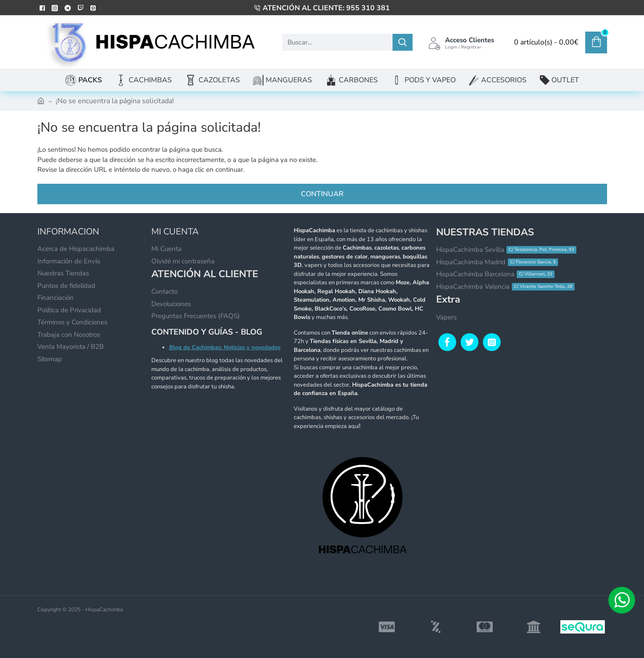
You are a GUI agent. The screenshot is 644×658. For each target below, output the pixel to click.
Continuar (322, 194)
